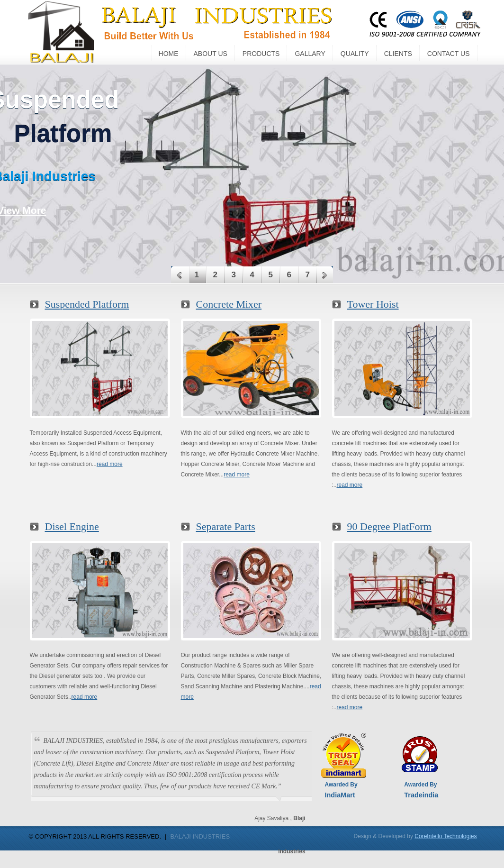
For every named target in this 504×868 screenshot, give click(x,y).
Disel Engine (72, 526)
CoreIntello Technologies (445, 836)
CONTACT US (449, 54)
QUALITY (355, 54)
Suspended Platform (87, 304)
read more (110, 464)
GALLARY (310, 54)
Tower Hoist (373, 304)
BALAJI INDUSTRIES (200, 836)
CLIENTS (398, 54)
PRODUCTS (261, 54)
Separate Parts (226, 526)
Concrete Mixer (229, 304)
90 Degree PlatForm (389, 526)
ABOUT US (211, 54)
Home (169, 54)
